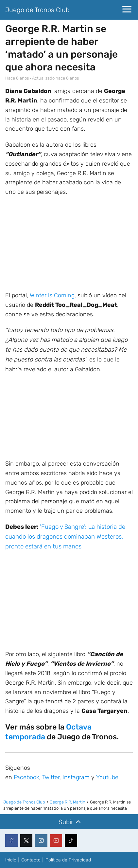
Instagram (76, 777)
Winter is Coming (52, 295)
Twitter (51, 777)
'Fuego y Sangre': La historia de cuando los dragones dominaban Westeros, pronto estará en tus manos (65, 537)
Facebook (26, 777)
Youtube (107, 777)
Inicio (11, 860)
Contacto (31, 860)
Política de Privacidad (68, 860)
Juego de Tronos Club (37, 10)
